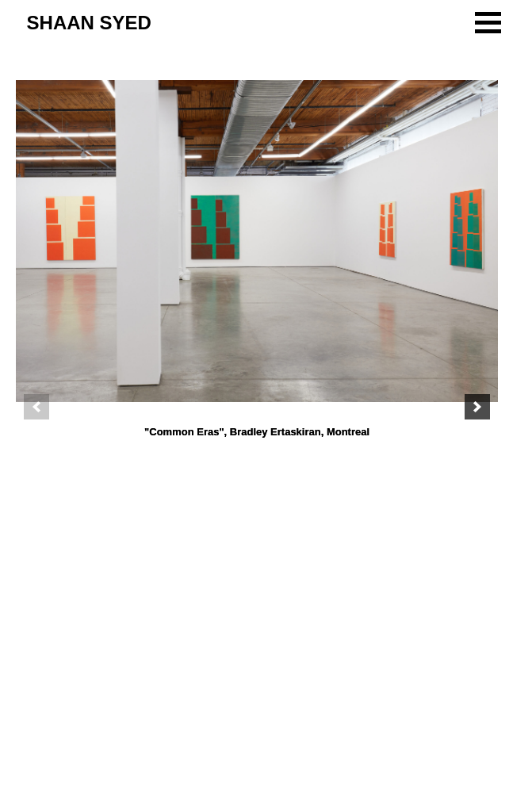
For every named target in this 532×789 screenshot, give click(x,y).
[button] (488, 23)
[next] (477, 407)
